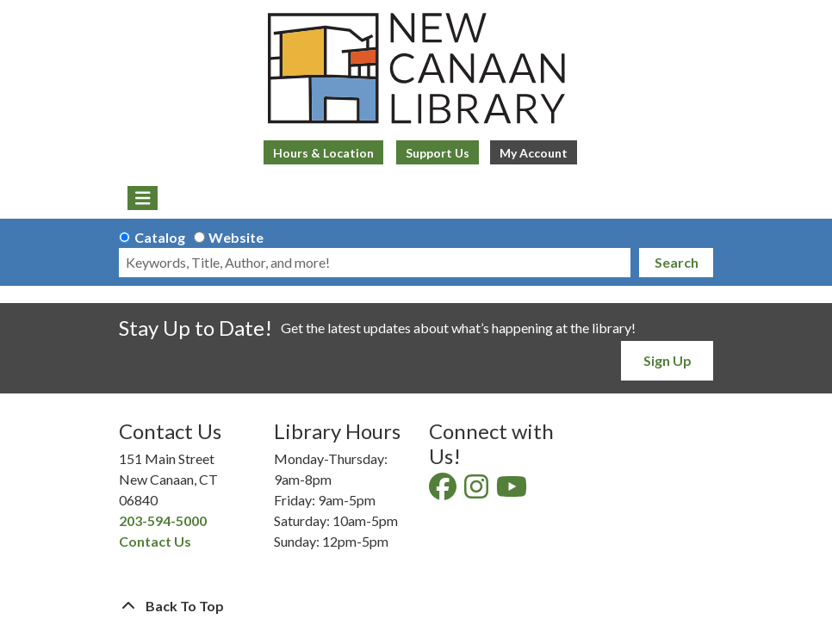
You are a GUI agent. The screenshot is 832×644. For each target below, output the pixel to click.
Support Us (438, 153)
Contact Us (155, 541)
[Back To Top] (416, 606)
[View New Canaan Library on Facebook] (444, 491)
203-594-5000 (163, 520)
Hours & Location (323, 153)
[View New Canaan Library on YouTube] (513, 491)
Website (236, 237)
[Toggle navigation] (143, 198)
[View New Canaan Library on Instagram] (478, 491)
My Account (534, 153)
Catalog (160, 237)
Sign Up (667, 360)
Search (677, 262)
